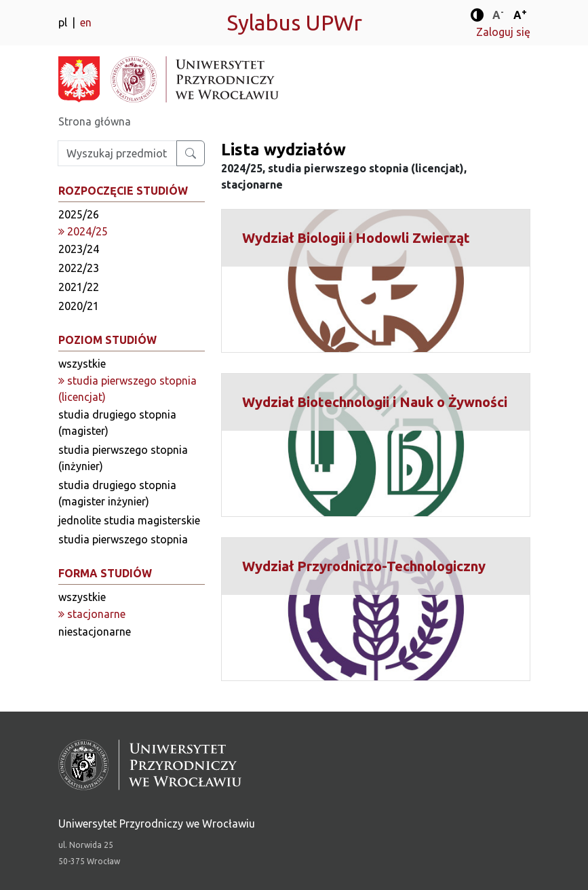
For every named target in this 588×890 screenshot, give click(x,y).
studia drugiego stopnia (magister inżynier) (117, 493)
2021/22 (79, 287)
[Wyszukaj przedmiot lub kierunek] (191, 153)
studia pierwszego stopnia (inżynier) (123, 458)
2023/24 (79, 249)
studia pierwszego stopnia (123, 539)
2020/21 (79, 306)
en (86, 22)
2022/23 (79, 268)
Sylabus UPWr (294, 22)
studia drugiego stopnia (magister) (117, 423)
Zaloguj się (503, 32)
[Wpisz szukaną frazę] (117, 153)
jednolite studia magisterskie (129, 520)
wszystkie (82, 364)
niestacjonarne (95, 632)
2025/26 (79, 214)
